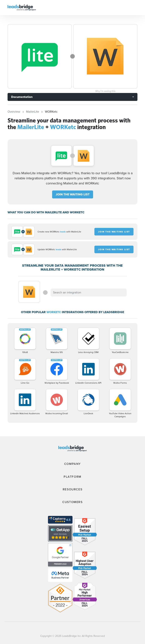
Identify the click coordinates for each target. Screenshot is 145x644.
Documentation (22, 97)
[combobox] (89, 293)
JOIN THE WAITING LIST (73, 194)
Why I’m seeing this (105, 91)
